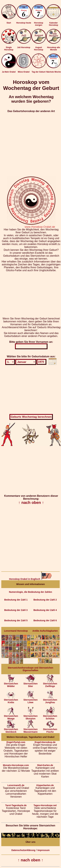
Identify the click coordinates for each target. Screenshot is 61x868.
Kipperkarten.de (45, 785)
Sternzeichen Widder (11, 684)
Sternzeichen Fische (50, 729)
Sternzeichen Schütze (50, 716)
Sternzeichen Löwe (30, 700)
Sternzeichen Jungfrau (50, 700)
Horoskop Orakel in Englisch (30, 579)
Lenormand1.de (16, 785)
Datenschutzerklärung (23, 850)
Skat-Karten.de (45, 765)
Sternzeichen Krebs (11, 700)
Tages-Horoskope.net (45, 805)
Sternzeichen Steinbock (11, 729)
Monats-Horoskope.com (16, 765)
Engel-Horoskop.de (45, 742)
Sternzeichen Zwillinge (50, 684)
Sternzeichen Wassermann (30, 729)
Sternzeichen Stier (30, 684)
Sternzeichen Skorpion (30, 716)
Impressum (44, 850)
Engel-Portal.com (16, 742)
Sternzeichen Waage (11, 716)
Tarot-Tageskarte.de (16, 805)
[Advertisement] (30, 143)
